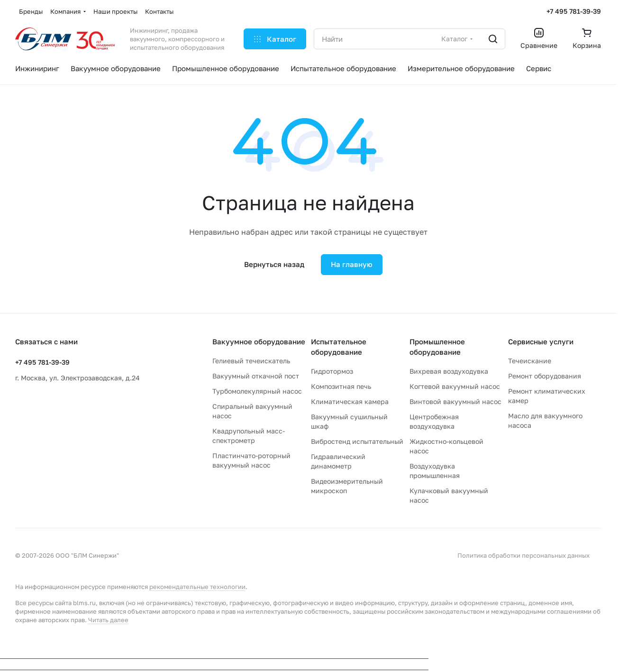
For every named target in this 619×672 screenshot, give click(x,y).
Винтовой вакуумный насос (455, 401)
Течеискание (530, 361)
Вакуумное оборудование (259, 341)
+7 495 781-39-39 (574, 11)
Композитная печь (341, 386)
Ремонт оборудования (545, 376)
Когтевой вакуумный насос (455, 386)
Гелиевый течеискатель (251, 361)
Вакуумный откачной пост (256, 376)
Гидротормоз (332, 371)
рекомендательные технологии (197, 587)
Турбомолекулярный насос (257, 391)
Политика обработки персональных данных (523, 555)
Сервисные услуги (541, 341)
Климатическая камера (350, 401)
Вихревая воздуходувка (449, 371)
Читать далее (108, 620)
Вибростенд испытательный (357, 441)
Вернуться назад (274, 264)
